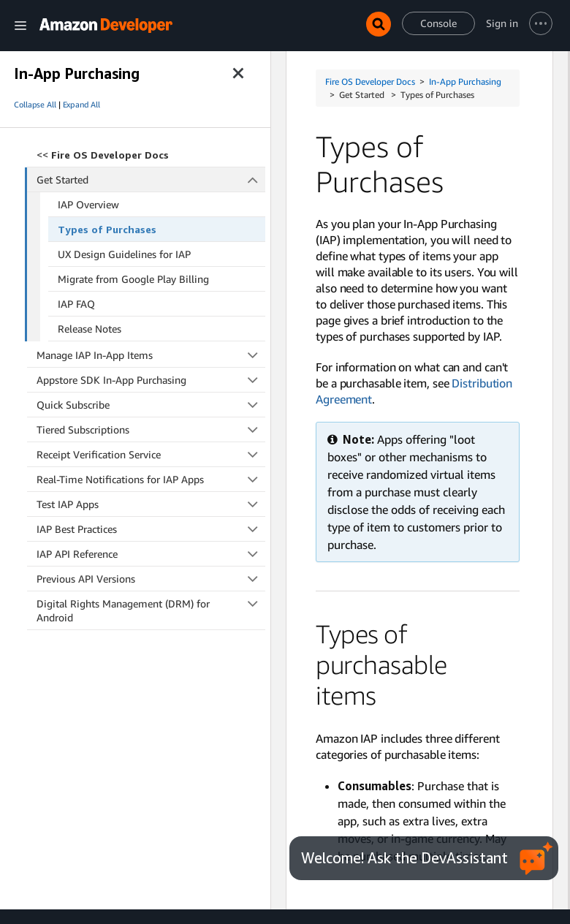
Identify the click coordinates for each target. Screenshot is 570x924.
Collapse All (35, 105)
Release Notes (90, 329)
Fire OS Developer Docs (370, 82)
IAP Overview (88, 204)
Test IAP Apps (151, 504)
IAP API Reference (151, 554)
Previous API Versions (151, 579)
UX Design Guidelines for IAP (124, 254)
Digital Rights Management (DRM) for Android (151, 610)
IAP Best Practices (151, 529)
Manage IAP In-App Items (151, 355)
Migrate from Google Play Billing (133, 279)
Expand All (81, 105)
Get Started (151, 179)
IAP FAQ (76, 304)
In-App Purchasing (465, 82)
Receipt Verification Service (151, 454)
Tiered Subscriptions (151, 429)
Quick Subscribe (151, 405)
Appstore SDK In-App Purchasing (151, 380)
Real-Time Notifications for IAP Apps (151, 479)
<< (103, 155)
